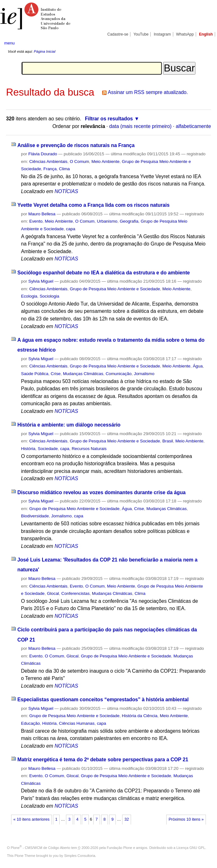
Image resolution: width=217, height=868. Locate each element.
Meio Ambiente (105, 161)
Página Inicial (44, 51)
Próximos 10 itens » (186, 819)
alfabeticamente (193, 126)
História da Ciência (140, 716)
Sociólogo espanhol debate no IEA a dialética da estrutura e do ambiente (104, 273)
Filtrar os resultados (109, 119)
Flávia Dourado (43, 154)
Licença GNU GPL (191, 848)
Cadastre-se (118, 34)
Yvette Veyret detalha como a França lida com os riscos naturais (94, 205)
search (202, 43)
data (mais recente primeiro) (140, 126)
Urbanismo (107, 221)
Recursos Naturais (89, 449)
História (28, 449)
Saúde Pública (35, 374)
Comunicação (119, 374)
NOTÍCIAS (66, 191)
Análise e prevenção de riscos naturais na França (76, 145)
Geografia (129, 221)
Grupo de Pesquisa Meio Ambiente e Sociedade (115, 289)
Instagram (162, 34)
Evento (36, 221)
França (50, 169)
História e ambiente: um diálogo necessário (69, 425)
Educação (30, 723)
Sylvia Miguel (41, 281)
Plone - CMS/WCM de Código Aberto (41, 848)
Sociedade (48, 449)
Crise (56, 374)
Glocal (53, 593)
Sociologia (49, 296)
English (206, 34)
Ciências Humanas (77, 723)
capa (71, 229)
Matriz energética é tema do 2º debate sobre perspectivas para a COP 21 (103, 760)
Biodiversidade (35, 516)
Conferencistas (75, 593)
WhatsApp (185, 34)
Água (198, 366)
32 (127, 819)
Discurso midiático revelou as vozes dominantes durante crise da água (102, 492)
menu (9, 43)
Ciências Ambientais (48, 161)
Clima (64, 169)
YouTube (141, 34)
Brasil (168, 441)
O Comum (79, 161)
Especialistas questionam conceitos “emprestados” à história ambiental (103, 700)
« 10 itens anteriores (31, 819)
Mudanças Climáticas (83, 374)
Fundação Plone (120, 848)
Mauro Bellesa (42, 214)
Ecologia (29, 296)
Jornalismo (144, 374)
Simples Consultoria (80, 856)
